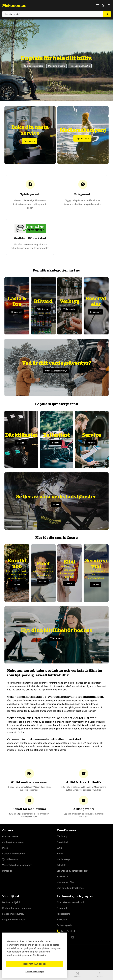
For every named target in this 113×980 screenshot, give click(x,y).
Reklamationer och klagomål (17, 908)
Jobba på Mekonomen (14, 842)
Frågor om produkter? (13, 914)
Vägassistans (63, 914)
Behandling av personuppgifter (72, 871)
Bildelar (60, 854)
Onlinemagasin (64, 925)
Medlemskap (63, 859)
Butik (59, 848)
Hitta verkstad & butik (80, 66)
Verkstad (78, 975)
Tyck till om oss (10, 859)
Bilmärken (7, 871)
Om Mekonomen (11, 836)
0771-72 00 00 (68, 931)
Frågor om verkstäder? (14, 920)
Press (5, 848)
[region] (35, 955)
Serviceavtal (63, 877)
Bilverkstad (62, 842)
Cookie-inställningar (35, 972)
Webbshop (62, 836)
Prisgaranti (62, 908)
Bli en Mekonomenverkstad (70, 902)
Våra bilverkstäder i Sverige (70, 888)
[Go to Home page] (14, 5)
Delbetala (61, 865)
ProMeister (62, 920)
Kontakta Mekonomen (13, 854)
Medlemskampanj (57, 66)
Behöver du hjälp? (11, 902)
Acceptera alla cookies (35, 964)
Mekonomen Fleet (66, 882)
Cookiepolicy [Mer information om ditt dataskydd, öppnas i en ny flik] (39, 955)
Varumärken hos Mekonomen (17, 865)
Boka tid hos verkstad (33, 66)
